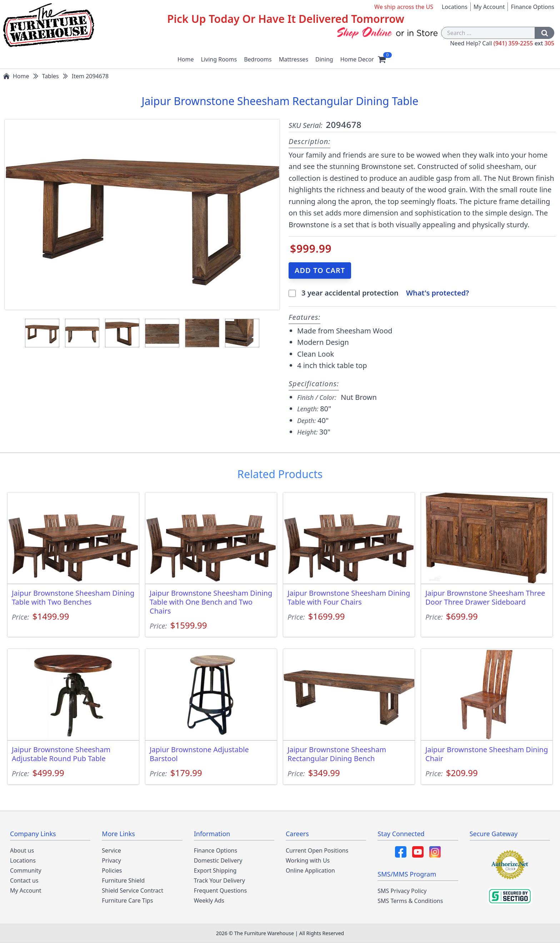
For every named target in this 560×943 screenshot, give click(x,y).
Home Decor (357, 59)
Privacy (111, 860)
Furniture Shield (123, 880)
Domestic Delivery (218, 860)
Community (26, 870)
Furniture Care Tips (127, 900)
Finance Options (532, 7)
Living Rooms (219, 59)
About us (22, 850)
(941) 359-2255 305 (524, 43)
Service (111, 850)
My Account (489, 7)
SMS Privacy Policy (402, 891)
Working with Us (308, 860)
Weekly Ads (209, 900)
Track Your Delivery (219, 880)
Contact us (24, 880)
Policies (112, 870)
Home (186, 59)
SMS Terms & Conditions (410, 901)
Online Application (310, 870)
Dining (324, 59)
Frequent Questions (220, 890)
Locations (455, 7)
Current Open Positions (317, 850)
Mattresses (294, 59)
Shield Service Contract (132, 890)
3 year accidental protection (351, 293)
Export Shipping (215, 870)
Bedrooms (258, 59)
